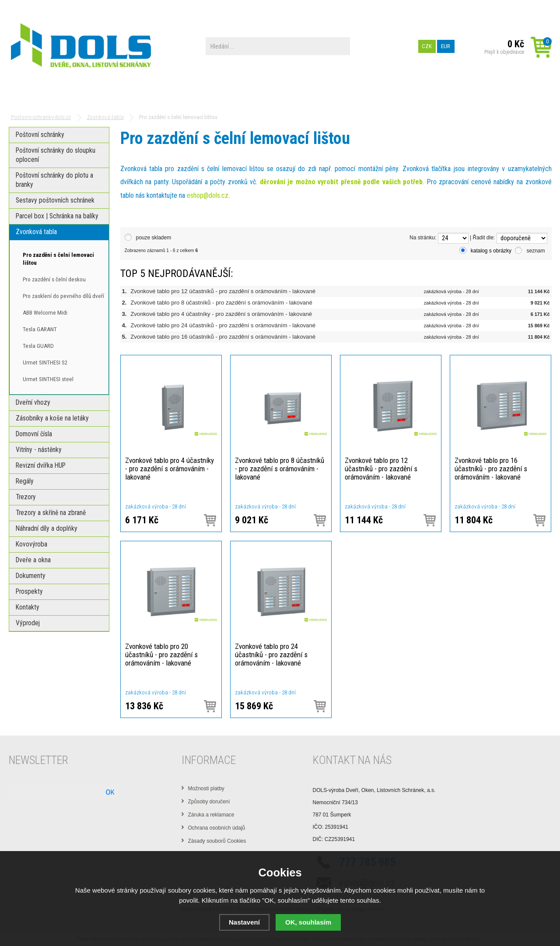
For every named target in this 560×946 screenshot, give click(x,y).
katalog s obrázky (491, 251)
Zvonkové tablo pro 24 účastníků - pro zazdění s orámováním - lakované (223, 325)
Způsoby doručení (209, 802)
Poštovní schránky (45, 95)
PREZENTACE (294, 95)
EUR (446, 46)
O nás (75, 6)
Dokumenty (238, 95)
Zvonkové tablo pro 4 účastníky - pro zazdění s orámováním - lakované (221, 314)
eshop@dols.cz (208, 195)
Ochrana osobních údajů (217, 828)
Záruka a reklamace (211, 815)
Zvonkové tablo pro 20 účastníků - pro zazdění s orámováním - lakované (161, 655)
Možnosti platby (206, 788)
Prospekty (349, 95)
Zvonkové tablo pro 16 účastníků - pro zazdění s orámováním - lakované (223, 337)
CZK (427, 46)
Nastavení (244, 922)
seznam (535, 251)
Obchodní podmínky (37, 6)
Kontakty (401, 95)
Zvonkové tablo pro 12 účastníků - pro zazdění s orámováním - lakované (223, 291)
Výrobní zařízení (109, 6)
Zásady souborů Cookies (217, 841)
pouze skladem (154, 238)
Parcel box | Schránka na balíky (148, 95)
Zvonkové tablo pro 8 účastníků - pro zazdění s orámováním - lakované (221, 303)
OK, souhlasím (308, 922)
